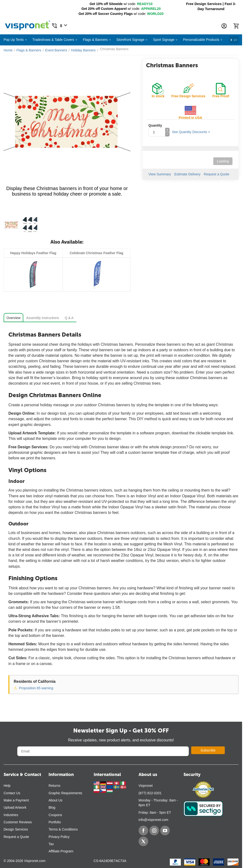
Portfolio (55, 822)
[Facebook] (143, 831)
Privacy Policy (59, 837)
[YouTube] (165, 831)
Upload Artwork (15, 807)
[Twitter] (143, 841)
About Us (55, 800)
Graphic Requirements (65, 793)
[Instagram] (154, 831)
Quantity (155, 125)
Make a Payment (16, 800)
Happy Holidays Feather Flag (33, 253)
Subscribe (208, 750)
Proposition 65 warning (36, 688)
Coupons (55, 815)
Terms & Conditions (63, 829)
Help (7, 786)
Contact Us (12, 793)
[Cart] (236, 26)
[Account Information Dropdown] (224, 26)
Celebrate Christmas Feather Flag (96, 253)
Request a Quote (217, 174)
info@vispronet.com (153, 820)
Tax (51, 844)
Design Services (16, 829)
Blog (52, 807)
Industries (11, 815)
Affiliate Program (61, 851)
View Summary (160, 174)
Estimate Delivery (187, 174)
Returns (54, 786)
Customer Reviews (18, 822)
